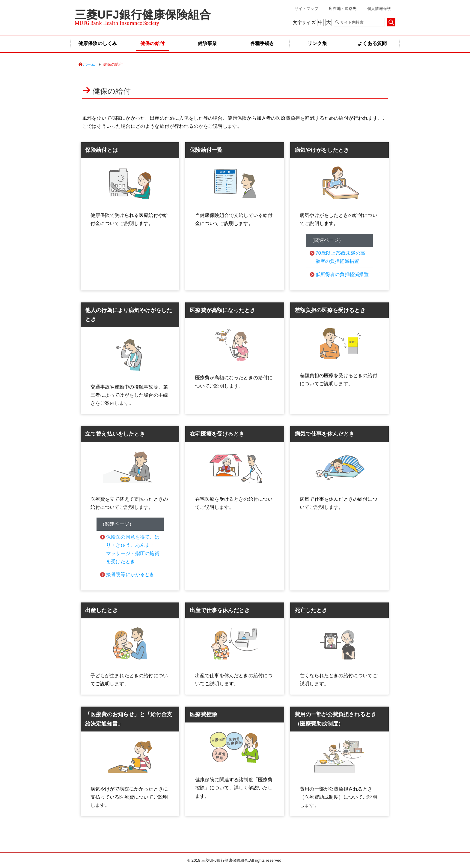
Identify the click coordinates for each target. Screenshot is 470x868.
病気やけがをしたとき (322, 150)
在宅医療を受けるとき (217, 434)
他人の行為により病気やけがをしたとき (129, 315)
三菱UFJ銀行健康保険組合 (143, 15)
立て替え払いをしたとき (115, 434)
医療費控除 (203, 714)
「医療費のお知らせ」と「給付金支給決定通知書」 (129, 719)
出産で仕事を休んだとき (220, 610)
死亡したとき (311, 610)
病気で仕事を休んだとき (325, 434)
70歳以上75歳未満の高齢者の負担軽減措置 (341, 257)
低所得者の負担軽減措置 (342, 274)
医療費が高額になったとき (222, 310)
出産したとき (101, 610)
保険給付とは (101, 150)
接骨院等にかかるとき (130, 574)
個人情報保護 (379, 9)
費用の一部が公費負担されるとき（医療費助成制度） (335, 719)
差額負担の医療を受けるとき (330, 310)
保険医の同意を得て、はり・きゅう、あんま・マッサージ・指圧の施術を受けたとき (133, 549)
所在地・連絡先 (343, 9)
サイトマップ (306, 9)
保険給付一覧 (206, 150)
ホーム (89, 64)
